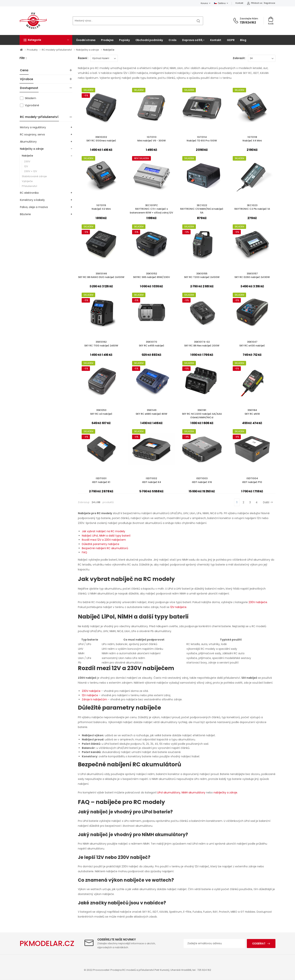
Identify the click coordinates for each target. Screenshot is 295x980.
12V (26, 166)
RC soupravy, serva (32, 134)
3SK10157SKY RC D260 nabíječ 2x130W (252, 275)
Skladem (30, 98)
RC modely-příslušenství (57, 50)
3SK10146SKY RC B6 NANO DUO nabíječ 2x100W (101, 275)
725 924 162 (248, 22)
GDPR (231, 40)
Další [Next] (268, 502)
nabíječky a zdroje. (226, 793)
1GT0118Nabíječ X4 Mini (252, 139)
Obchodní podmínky (149, 40)
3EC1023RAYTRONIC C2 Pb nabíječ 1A (252, 207)
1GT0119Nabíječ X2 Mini (101, 207)
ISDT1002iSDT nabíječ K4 (152, 480)
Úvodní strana (86, 40)
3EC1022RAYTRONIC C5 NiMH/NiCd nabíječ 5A (202, 209)
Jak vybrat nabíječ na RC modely (103, 531)
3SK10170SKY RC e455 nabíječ (152, 344)
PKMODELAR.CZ (47, 943)
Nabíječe (109, 50)
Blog (243, 40)
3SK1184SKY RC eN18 (252, 412)
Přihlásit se (254, 3)
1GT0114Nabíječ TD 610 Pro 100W (202, 139)
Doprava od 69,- (193, 40)
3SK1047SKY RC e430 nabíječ (252, 344)
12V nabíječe (178, 607)
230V (27, 161)
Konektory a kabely (32, 200)
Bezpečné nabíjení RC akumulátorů (105, 548)
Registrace (270, 3)
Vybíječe (27, 181)
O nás (172, 40)
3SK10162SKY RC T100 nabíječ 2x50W (101, 344)
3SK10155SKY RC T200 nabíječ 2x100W (202, 275)
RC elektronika (29, 193)
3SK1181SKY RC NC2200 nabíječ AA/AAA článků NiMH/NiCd (202, 414)
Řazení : (83, 58)
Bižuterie (25, 214)
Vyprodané (32, 105)
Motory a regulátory (33, 127)
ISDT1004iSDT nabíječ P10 (252, 480)
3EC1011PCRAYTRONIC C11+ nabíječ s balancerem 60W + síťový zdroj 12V (151, 209)
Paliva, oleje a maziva (34, 207)
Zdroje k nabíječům (94, 699)
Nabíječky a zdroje (88, 50)
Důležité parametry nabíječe (101, 544)
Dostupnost (29, 88)
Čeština (220, 3)
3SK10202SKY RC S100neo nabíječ (101, 139)
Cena (24, 70)
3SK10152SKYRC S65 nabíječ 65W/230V (151, 275)
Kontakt (239, 3)
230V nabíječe (258, 602)
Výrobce (27, 79)
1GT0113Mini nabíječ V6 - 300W (152, 139)
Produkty (33, 50)
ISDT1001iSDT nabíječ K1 (101, 480)
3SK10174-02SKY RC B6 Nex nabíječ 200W (202, 344)
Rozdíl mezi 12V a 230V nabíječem (104, 540)
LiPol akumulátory (169, 793)
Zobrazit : (239, 58)
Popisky (124, 40)
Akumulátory (28, 142)
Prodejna (107, 40)
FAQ (84, 552)
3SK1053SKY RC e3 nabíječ (101, 412)
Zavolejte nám (249, 19)
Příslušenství (29, 186)
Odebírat (259, 944)
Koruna (204, 3)
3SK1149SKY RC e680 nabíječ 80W (151, 412)
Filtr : (23, 58)
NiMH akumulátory (193, 793)
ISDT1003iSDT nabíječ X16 (202, 480)
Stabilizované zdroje (34, 176)
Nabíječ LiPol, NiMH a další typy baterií (106, 536)
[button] (46, 40)
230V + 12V (31, 171)
